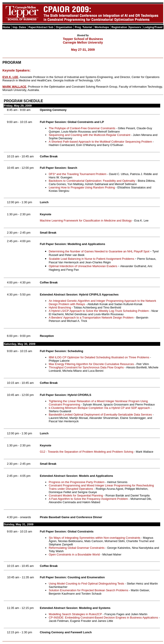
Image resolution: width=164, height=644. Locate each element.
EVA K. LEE (10, 77)
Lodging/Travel (153, 27)
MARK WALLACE (14, 87)
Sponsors (135, 27)
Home (6, 27)
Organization (64, 27)
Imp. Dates (20, 27)
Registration (119, 27)
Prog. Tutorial (83, 27)
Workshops (102, 27)
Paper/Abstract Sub (41, 27)
